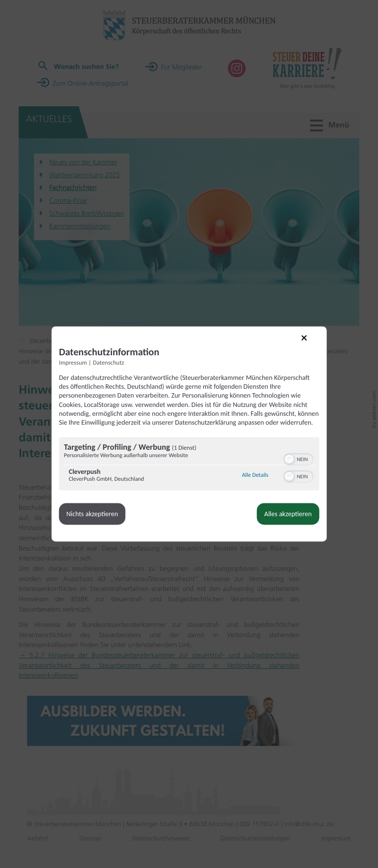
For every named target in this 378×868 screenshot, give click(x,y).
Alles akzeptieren (286, 520)
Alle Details (253, 481)
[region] (189, 471)
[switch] (296, 464)
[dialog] (189, 434)
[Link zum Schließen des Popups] (309, 341)
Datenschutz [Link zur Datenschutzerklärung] (110, 360)
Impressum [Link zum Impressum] (75, 360)
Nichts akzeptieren (94, 520)
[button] (287, 465)
